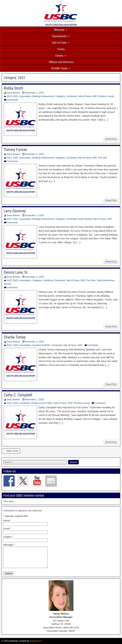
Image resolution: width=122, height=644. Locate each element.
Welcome (59, 30)
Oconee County (82, 403)
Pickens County (106, 96)
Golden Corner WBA (42, 403)
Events (59, 56)
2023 (9, 96)
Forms (61, 49)
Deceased (60, 280)
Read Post (111, 139)
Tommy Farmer (15, 150)
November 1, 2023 (34, 342)
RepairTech (36, 641)
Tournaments (59, 36)
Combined (71, 96)
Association (25, 96)
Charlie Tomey (15, 337)
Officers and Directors (61, 62)
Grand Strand (85, 219)
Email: (7, 529)
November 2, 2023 (34, 93)
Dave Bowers (13, 93)
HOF (95, 96)
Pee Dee (103, 158)
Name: (7, 521)
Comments (12, 100)
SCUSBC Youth (59, 68)
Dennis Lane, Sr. (16, 272)
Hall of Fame (59, 43)
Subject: (8, 537)
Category (60, 96)
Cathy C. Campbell (18, 395)
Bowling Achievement (43, 96)
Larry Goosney (15, 211)
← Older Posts (11, 451)
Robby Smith (13, 88)
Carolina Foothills (41, 345)
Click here (9, 501)
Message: (9, 545)
